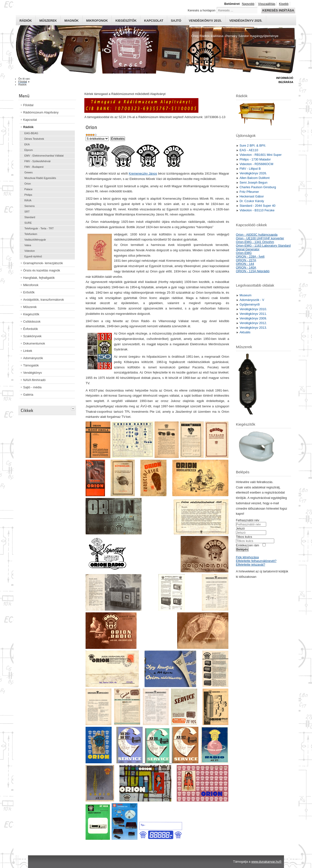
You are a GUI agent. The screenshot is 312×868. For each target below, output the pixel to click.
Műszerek (48, 21)
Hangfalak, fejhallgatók (39, 278)
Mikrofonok (97, 21)
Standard (30, 217)
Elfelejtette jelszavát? (251, 565)
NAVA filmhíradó (34, 380)
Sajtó (176, 21)
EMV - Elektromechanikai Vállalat (44, 156)
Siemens (29, 206)
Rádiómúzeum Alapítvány (41, 112)
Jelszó (240, 528)
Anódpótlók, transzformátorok (44, 300)
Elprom (29, 150)
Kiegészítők (126, 21)
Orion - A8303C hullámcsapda (257, 235)
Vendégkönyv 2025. (246, 21)
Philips (28, 195)
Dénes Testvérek (34, 139)
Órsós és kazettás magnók (42, 270)
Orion (28, 184)
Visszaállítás (267, 4)
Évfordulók (30, 329)
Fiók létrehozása (247, 557)
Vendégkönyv (33, 373)
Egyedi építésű (33, 256)
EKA (27, 144)
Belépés (242, 549)
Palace (28, 189)
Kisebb (284, 4)
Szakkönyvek (32, 336)
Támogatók (31, 365)
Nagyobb (248, 4)
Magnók (71, 21)
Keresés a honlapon (202, 10)
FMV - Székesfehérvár (38, 161)
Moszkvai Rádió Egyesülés (40, 178)
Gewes (29, 172)
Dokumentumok (34, 343)
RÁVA (28, 200)
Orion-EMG (244, 253)
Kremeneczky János (143, 173)
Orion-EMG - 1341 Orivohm (255, 242)
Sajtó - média (32, 387)
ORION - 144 (245, 264)
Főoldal (28, 105)
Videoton (30, 251)
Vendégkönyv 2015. (205, 21)
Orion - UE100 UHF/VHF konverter (260, 238)
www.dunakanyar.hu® (266, 862)
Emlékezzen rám (248, 545)
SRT (27, 212)
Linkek (28, 351)
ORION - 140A (246, 267)
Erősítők (29, 292)
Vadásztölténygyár (35, 240)
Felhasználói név (248, 520)
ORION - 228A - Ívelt (250, 257)
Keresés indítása (278, 10)
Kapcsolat (154, 21)
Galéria (28, 395)
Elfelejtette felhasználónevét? (256, 561)
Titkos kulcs (244, 537)
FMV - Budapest (34, 167)
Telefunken (31, 234)
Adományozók (33, 358)
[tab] (74, 408)
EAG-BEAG (31, 133)
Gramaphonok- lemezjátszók (43, 263)
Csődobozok (32, 322)
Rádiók (26, 21)
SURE (28, 223)
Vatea (28, 245)
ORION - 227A (246, 260)
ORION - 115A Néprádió (253, 271)
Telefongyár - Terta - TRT (39, 228)
